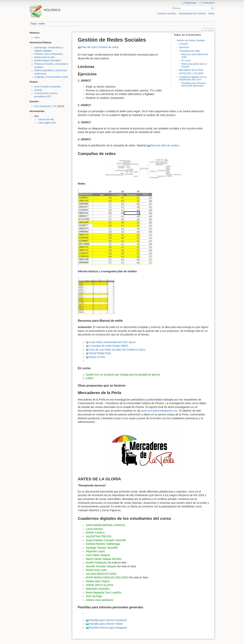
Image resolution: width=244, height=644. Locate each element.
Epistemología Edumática (48, 60)
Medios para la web (44, 57)
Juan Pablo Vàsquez (98, 555)
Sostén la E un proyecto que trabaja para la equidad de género (123, 375)
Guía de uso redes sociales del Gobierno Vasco (117, 350)
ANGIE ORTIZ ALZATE (100, 585)
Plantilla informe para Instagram (108, 628)
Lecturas (183, 44)
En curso (186, 60)
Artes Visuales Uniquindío (48, 87)
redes (42, 24)
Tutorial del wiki (46, 119)
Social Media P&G (100, 353)
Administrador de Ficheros (192, 14)
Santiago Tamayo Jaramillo (102, 548)
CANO (90, 378)
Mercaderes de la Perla (191, 70)
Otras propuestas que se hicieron (194, 65)
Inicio (37, 38)
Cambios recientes (167, 14)
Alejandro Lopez (95, 551)
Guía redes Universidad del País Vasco (112, 342)
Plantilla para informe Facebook (108, 620)
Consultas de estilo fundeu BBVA (109, 346)
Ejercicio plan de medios (165, 145)
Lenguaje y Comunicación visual (51, 77)
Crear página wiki (47, 123)
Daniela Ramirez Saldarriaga (103, 544)
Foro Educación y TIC (46, 106)
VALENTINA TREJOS (99, 536)
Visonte (38, 90)
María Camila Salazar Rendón (104, 559)
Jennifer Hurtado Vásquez (101, 566)
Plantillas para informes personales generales (193, 84)
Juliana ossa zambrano (100, 600)
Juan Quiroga (94, 596)
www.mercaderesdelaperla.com (159, 411)
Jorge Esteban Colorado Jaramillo (106, 540)
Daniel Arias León (96, 570)
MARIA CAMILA (95, 533)
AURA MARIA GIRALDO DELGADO (107, 577)
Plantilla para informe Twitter (106, 624)
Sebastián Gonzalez (98, 589)
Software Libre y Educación (49, 54)
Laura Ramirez (95, 529)
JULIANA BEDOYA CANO (101, 574)
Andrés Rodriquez (96, 563)
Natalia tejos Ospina (98, 581)
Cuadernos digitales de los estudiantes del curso (193, 78)
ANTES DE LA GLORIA (191, 73)
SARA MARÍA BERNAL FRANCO (106, 525)
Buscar (213, 8)
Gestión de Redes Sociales (191, 40)
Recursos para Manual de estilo (195, 56)
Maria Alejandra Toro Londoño (104, 592)
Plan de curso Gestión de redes (100, 47)
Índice (211, 14)
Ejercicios (184, 47)
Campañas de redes (189, 51)
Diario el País (97, 357)
